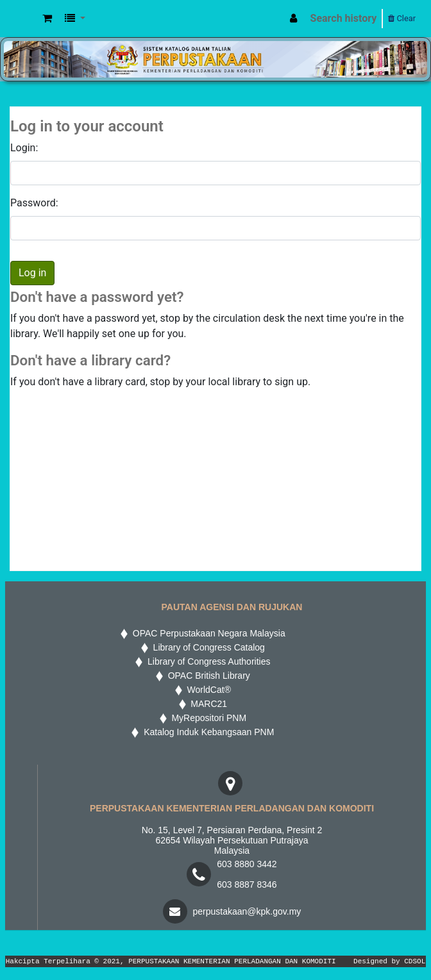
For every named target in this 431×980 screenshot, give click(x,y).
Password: (34, 203)
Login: (24, 148)
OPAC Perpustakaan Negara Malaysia (207, 633)
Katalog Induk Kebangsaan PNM (206, 732)
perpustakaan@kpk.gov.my (247, 911)
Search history (344, 18)
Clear (402, 18)
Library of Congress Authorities (207, 661)
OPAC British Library (207, 676)
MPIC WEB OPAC (24, 19)
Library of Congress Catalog (207, 647)
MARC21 (207, 704)
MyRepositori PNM (207, 718)
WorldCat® (208, 690)
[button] (47, 19)
